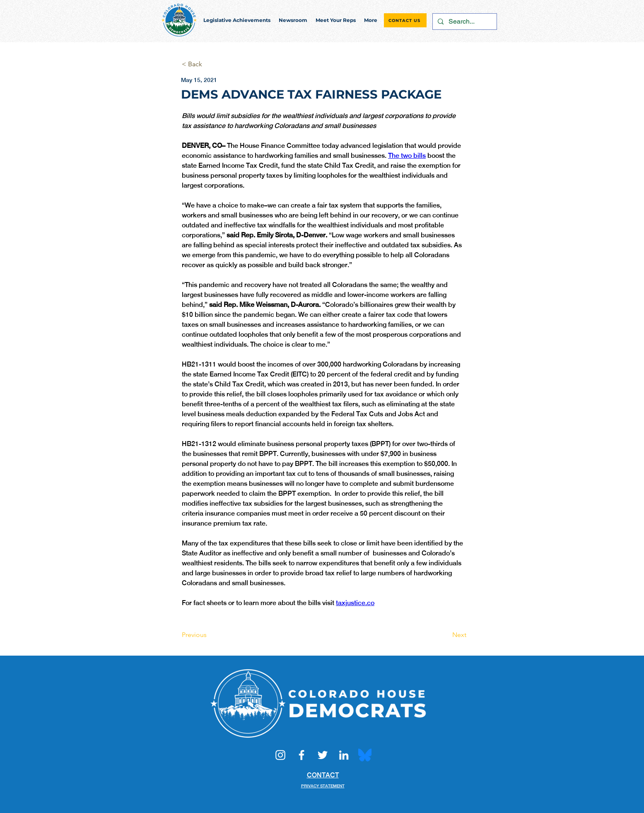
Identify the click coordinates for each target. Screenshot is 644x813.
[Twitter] (323, 755)
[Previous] (209, 635)
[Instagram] (280, 755)
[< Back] (209, 64)
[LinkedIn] (344, 755)
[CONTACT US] (405, 20)
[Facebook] (301, 755)
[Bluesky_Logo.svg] (365, 755)
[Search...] (464, 22)
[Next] (446, 635)
